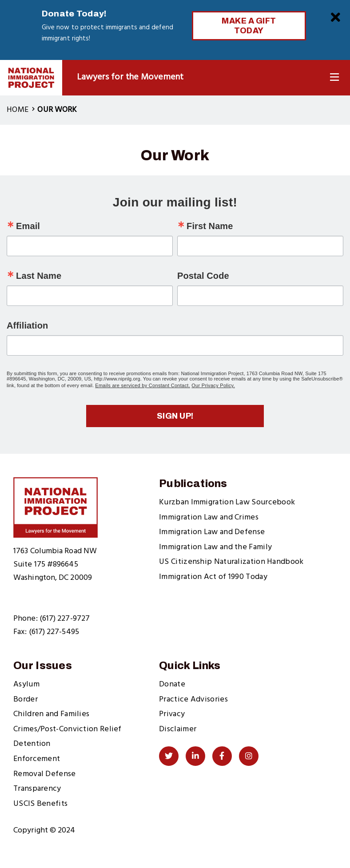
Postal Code (203, 276)
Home (18, 110)
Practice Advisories (193, 700)
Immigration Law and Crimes (209, 517)
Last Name (39, 276)
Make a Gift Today (249, 26)
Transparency (37, 789)
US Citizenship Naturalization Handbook (231, 562)
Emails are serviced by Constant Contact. (143, 385)
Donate (172, 684)
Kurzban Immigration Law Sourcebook (227, 502)
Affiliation (27, 325)
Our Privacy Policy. (213, 385)
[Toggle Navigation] (334, 77)
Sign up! (175, 416)
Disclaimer (178, 729)
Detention (32, 744)
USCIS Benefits (40, 804)
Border (26, 700)
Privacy (172, 714)
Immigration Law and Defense (212, 532)
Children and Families (51, 714)
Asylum (26, 684)
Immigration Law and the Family (215, 547)
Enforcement (37, 759)
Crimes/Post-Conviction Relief (68, 729)
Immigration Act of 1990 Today (213, 577)
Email (28, 226)
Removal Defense (45, 774)
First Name (210, 226)
